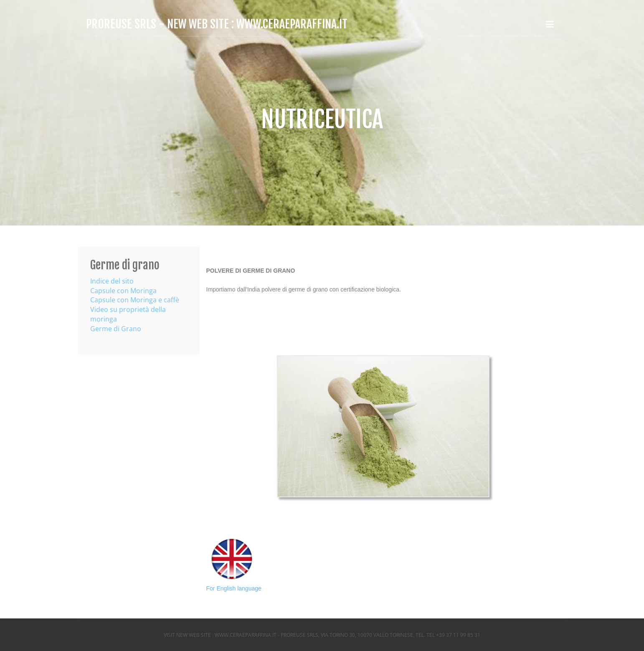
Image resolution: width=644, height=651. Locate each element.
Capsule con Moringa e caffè (135, 300)
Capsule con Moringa (123, 291)
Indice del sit (110, 281)
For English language (234, 588)
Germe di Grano (116, 329)
